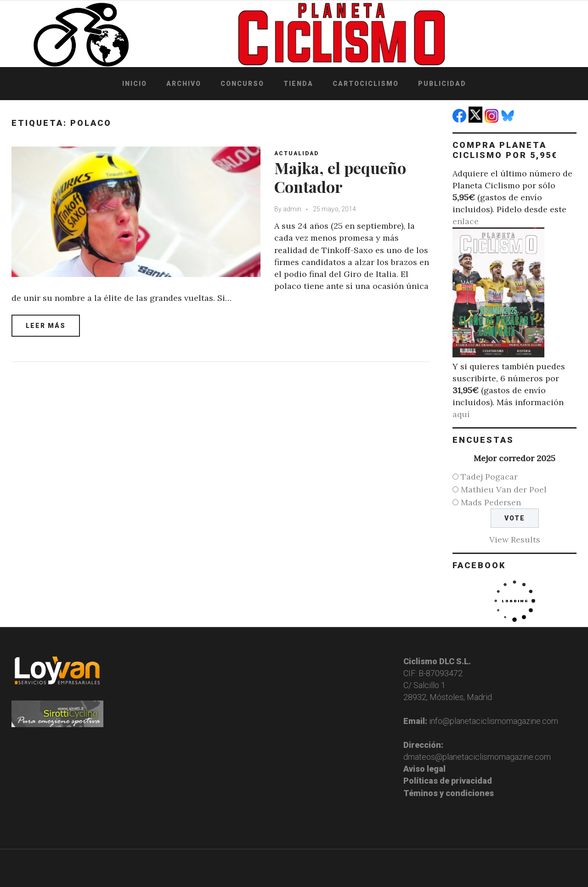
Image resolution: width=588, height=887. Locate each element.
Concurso (242, 84)
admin (292, 209)
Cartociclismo (366, 84)
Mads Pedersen (491, 502)
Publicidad (442, 84)
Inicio (135, 84)
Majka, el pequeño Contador (340, 177)
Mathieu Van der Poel (504, 489)
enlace (466, 221)
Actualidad (297, 153)
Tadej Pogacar (489, 477)
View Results (515, 540)
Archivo (184, 84)
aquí (461, 414)
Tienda (298, 84)
